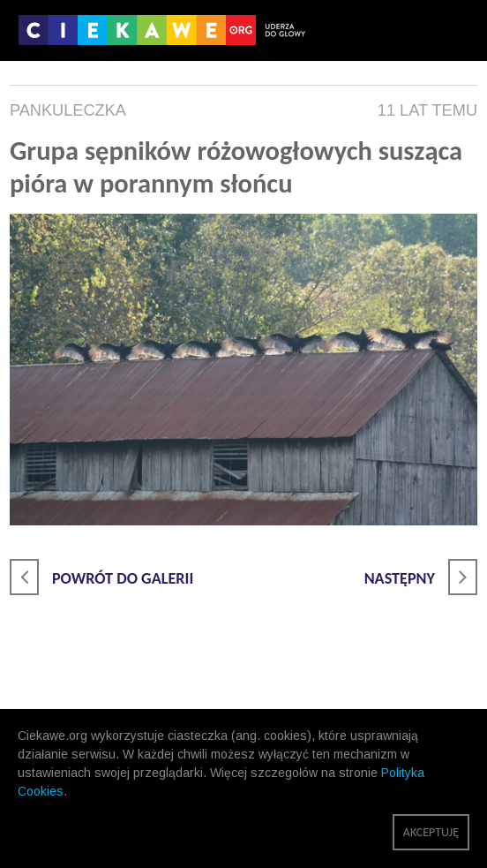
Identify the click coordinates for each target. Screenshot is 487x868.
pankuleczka (68, 110)
